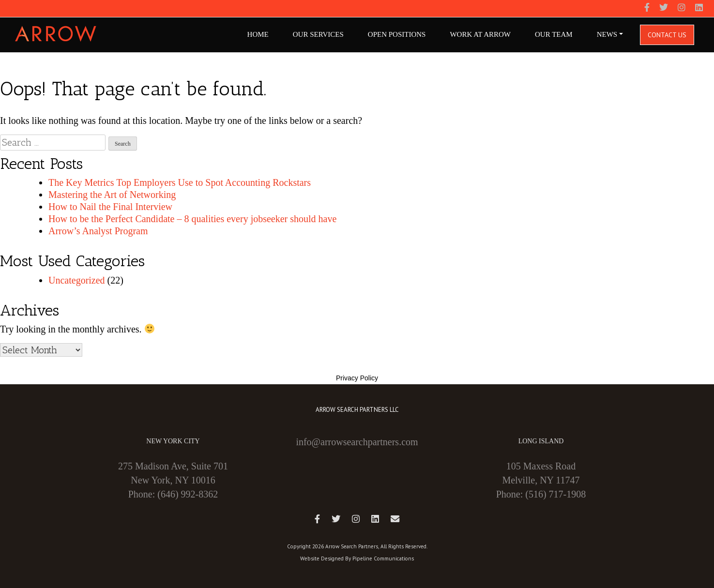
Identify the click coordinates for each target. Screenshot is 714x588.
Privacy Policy (357, 378)
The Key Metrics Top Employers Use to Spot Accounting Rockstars (180, 182)
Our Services (318, 34)
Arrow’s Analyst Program (98, 231)
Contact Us (667, 35)
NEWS (607, 34)
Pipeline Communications (383, 558)
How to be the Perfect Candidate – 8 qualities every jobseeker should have (192, 219)
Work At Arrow (480, 34)
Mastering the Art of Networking (112, 195)
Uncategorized (77, 280)
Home (258, 34)
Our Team (554, 34)
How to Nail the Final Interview (110, 207)
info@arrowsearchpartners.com (357, 442)
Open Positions (397, 34)
